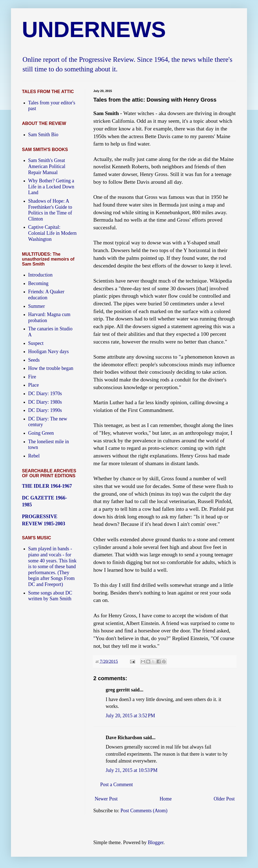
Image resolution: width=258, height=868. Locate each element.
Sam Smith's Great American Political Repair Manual (47, 166)
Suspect (36, 343)
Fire (32, 377)
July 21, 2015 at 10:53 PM (132, 770)
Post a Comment (117, 785)
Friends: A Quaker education (46, 295)
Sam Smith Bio (43, 135)
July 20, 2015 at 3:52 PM (130, 716)
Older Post (224, 799)
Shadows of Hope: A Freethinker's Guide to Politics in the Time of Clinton (50, 210)
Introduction (40, 275)
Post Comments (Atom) (144, 811)
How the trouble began (51, 368)
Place (34, 385)
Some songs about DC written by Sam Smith (50, 596)
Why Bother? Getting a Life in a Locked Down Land (51, 187)
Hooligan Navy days (49, 351)
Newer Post (106, 799)
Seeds (34, 360)
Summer (37, 306)
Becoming (38, 283)
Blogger (155, 842)
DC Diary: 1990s (45, 410)
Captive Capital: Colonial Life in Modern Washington (52, 233)
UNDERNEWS (94, 30)
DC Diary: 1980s (45, 402)
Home (166, 799)
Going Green (41, 433)
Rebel (34, 456)
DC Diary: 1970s (45, 393)
